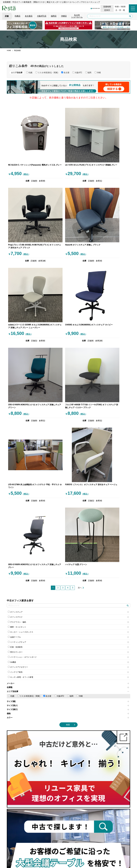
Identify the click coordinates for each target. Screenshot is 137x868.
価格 (68, 500)
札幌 (11, 483)
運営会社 (48, 854)
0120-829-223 (80, 8)
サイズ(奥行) (68, 496)
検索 (68, 511)
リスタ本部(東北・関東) (29, 483)
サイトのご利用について (64, 854)
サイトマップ (108, 854)
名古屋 (47, 483)
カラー (68, 504)
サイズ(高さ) (68, 492)
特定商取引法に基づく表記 (88, 854)
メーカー (68, 470)
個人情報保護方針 (33, 854)
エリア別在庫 (68, 478)
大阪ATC (59, 483)
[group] (68, 25)
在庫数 (68, 474)
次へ (80, 371)
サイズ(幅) (68, 488)
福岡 (70, 483)
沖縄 (80, 483)
